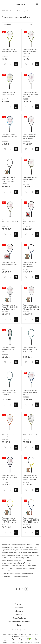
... (22, 11)
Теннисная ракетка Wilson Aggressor (8, 93)
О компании (19, 604)
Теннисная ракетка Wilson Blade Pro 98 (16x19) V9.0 (9, 392)
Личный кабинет (19, 618)
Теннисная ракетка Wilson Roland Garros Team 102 (9, 435)
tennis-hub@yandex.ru (20, 630)
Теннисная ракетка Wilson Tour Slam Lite (10, 136)
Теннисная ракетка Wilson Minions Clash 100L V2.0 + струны (9, 520)
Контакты (19, 607)
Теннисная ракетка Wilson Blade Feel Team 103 (30, 52)
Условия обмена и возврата (19, 621)
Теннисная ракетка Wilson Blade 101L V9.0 (8, 350)
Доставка (19, 611)
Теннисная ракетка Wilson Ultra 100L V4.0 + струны (30, 265)
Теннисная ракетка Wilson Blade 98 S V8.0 (30, 179)
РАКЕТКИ (14, 11)
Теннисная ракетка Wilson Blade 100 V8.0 (10, 221)
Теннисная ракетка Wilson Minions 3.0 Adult (30, 435)
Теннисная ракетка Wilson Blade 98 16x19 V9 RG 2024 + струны (31, 520)
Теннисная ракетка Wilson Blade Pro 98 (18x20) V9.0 (30, 350)
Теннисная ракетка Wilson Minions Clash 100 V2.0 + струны (31, 477)
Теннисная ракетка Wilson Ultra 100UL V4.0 (30, 222)
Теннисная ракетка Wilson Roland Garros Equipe (9, 477)
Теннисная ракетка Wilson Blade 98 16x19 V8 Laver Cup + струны (31, 307)
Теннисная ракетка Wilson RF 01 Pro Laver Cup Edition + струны (9, 180)
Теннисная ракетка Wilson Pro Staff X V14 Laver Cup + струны (10, 307)
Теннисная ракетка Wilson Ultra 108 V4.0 (10, 264)
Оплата (19, 614)
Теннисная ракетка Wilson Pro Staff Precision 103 (30, 137)
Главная (5, 11)
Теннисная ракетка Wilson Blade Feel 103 (10, 51)
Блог (19, 625)
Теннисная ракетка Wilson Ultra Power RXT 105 (30, 392)
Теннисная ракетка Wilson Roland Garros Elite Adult (31, 94)
